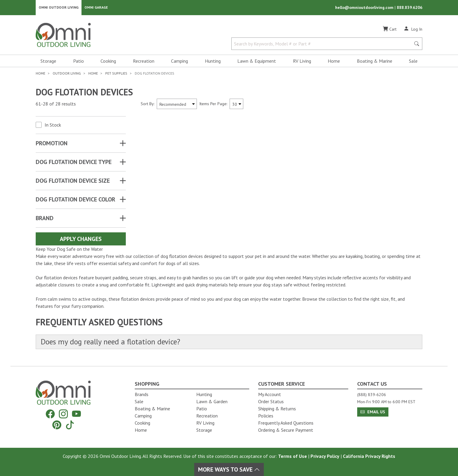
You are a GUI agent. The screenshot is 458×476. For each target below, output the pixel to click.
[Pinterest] (57, 425)
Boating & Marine (375, 61)
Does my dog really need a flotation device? (112, 342)
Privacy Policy (325, 456)
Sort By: (148, 104)
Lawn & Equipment (257, 61)
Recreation (144, 61)
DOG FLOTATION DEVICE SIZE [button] (73, 181)
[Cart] (390, 29)
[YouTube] (76, 414)
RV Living (302, 61)
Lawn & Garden (212, 401)
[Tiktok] (70, 425)
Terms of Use (292, 456)
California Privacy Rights (369, 456)
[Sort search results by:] (177, 104)
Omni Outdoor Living (59, 8)
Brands (142, 394)
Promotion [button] (52, 144)
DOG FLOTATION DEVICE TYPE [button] (74, 162)
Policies (266, 416)
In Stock (53, 125)
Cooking (108, 61)
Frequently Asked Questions (286, 423)
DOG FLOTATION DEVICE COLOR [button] (76, 200)
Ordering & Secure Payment (286, 430)
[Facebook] (50, 414)
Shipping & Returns (277, 409)
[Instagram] (63, 414)
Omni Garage (96, 8)
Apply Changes (81, 239)
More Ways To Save (229, 469)
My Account (270, 394)
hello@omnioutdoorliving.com (365, 8)
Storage (48, 61)
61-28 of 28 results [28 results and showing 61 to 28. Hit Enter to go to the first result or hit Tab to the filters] (56, 104)
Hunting (213, 61)
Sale (413, 61)
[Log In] (413, 29)
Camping (179, 61)
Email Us (373, 412)
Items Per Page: (213, 104)
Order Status (271, 401)
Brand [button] (45, 218)
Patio (79, 61)
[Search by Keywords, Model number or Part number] (323, 44)
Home (334, 61)
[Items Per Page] (236, 104)
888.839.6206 (410, 8)
